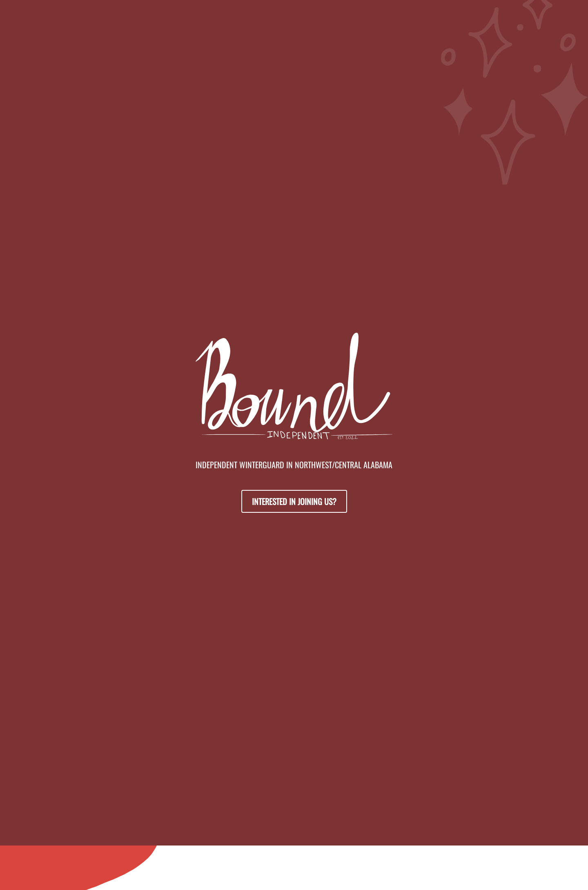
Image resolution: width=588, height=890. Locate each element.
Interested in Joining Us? (294, 501)
